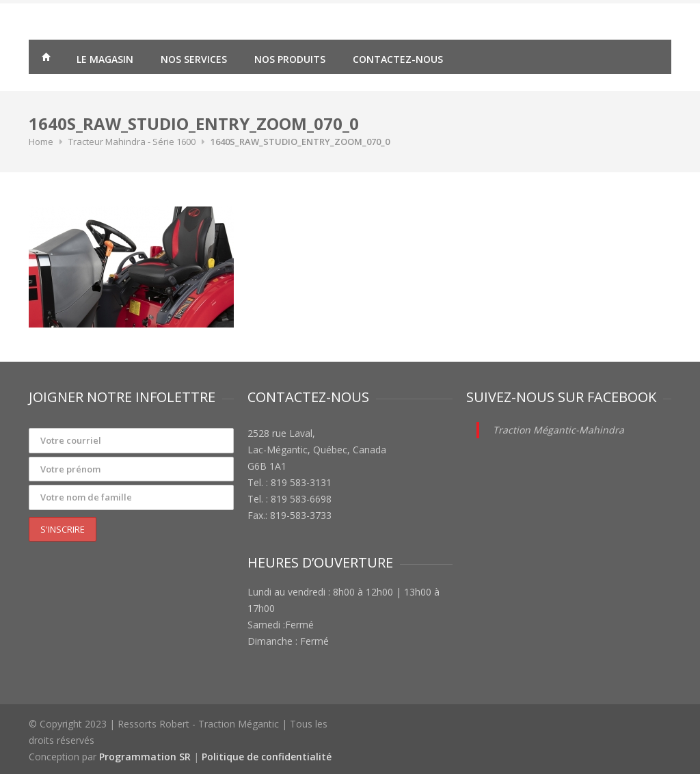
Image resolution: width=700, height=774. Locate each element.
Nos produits (290, 59)
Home (41, 142)
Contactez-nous (398, 59)
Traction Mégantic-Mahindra (558, 430)
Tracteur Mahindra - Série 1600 (132, 142)
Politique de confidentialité (267, 757)
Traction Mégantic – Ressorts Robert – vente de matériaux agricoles (46, 59)
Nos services (194, 59)
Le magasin (105, 59)
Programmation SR (145, 757)
